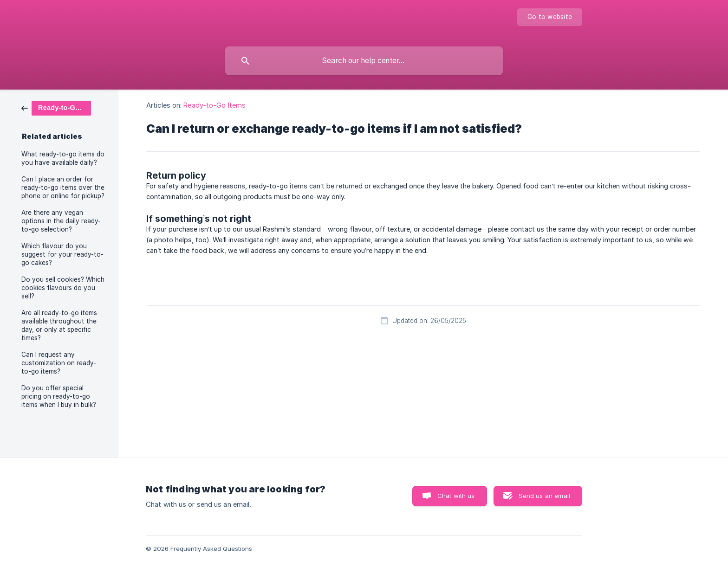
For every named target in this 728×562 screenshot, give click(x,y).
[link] (56, 107)
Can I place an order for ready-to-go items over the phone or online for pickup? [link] (63, 187)
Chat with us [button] (456, 496)
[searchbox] (364, 61)
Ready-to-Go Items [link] (214, 105)
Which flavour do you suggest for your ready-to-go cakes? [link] (62, 254)
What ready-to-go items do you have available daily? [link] (63, 158)
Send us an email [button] (544, 496)
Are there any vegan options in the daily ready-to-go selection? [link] (61, 221)
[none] (550, 17)
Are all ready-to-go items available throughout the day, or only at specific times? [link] (59, 325)
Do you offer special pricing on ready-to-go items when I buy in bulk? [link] (59, 396)
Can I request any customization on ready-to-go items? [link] (59, 363)
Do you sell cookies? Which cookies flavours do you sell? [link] (63, 288)
